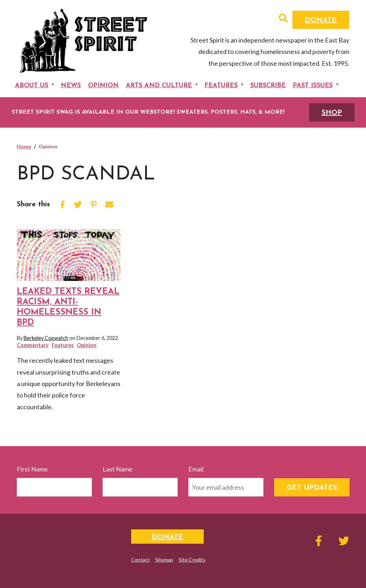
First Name (32, 469)
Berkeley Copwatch (46, 338)
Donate (321, 20)
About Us (32, 86)
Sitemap (164, 560)
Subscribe (268, 86)
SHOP (332, 113)
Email (196, 469)
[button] (283, 19)
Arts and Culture (159, 86)
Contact (140, 560)
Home (24, 146)
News (71, 86)
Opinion (103, 86)
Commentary (33, 345)
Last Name (118, 469)
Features (221, 86)
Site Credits (192, 560)
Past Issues (313, 86)
